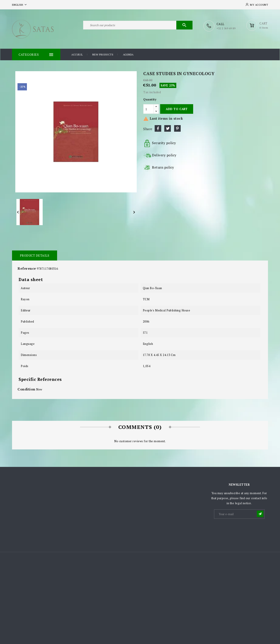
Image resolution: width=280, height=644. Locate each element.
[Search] (138, 26)
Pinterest (177, 128)
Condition (26, 389)
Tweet (168, 128)
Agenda (128, 54)
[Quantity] (149, 109)
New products (103, 54)
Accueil (77, 54)
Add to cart (177, 109)
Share (158, 128)
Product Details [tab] (34, 255)
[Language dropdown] (20, 5)
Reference (27, 268)
